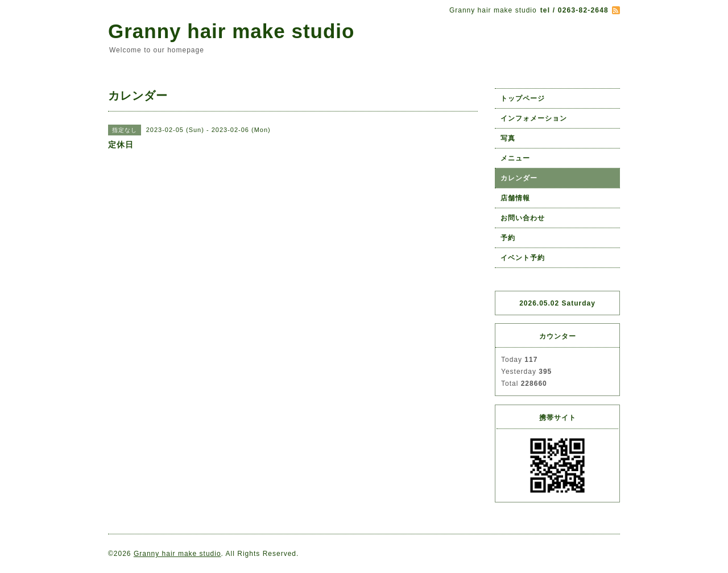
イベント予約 (523, 258)
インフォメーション (534, 118)
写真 (508, 138)
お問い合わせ (523, 218)
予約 (508, 238)
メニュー (515, 158)
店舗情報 (515, 198)
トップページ (523, 98)
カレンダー (519, 178)
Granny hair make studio (231, 31)
